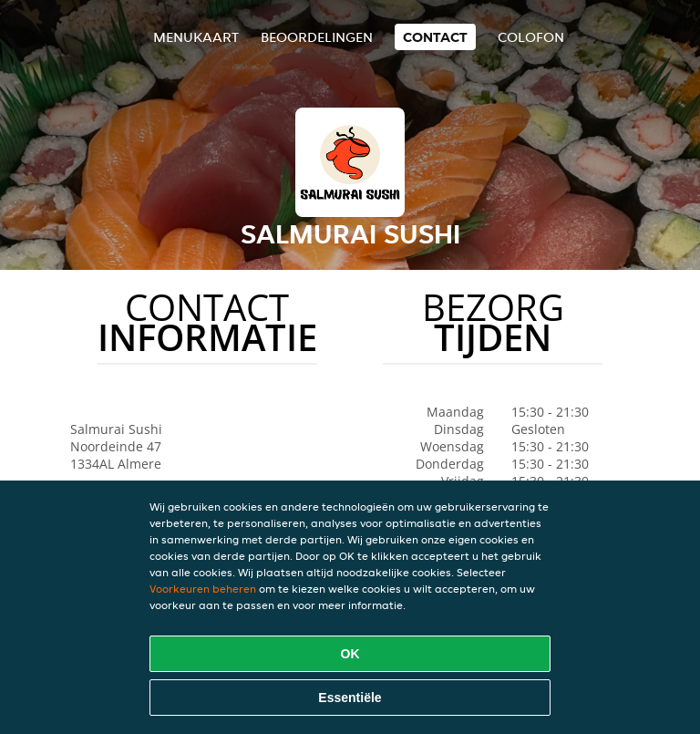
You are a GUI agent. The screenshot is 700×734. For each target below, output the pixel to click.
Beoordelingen (317, 37)
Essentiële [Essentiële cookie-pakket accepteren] (350, 698)
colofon (531, 37)
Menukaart (196, 37)
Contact (435, 37)
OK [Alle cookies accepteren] (350, 654)
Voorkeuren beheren (203, 589)
